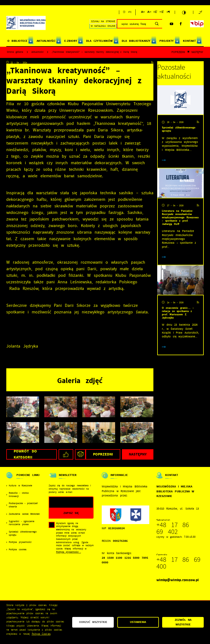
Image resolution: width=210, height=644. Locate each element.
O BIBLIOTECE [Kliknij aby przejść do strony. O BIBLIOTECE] (17, 41)
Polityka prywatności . (68, 552)
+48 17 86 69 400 (178, 563)
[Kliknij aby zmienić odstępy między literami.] (149, 13)
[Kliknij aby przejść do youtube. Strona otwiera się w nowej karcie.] (171, 24)
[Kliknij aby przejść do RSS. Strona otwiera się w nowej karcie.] (152, 62)
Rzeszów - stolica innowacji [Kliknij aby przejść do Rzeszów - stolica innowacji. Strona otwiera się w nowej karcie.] (19, 495)
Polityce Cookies (41, 634)
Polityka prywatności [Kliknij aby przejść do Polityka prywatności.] (20, 542)
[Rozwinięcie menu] (23, 479)
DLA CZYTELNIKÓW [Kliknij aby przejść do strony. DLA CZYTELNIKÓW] (99, 41)
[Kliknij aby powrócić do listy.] (188, 52)
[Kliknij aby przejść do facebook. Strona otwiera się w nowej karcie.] (181, 24)
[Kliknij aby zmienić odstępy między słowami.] (162, 13)
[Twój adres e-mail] (65, 502)
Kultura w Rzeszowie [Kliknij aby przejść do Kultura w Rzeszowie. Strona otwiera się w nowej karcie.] (20, 486)
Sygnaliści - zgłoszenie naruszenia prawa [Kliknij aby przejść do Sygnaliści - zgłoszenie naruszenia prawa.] (21, 523)
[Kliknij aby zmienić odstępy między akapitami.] (168, 13)
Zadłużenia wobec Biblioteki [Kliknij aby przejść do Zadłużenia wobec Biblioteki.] (24, 514)
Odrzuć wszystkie (93, 622)
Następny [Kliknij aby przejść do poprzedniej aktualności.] (197, 52)
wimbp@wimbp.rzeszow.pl (178, 580)
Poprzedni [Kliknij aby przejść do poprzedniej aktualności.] (178, 52)
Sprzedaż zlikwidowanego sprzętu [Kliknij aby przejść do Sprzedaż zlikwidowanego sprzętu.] (23, 533)
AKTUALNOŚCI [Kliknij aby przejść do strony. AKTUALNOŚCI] (46, 41)
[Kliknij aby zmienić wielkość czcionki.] (143, 13)
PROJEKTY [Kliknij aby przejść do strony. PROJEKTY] (167, 41)
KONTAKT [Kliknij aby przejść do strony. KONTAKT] (189, 41)
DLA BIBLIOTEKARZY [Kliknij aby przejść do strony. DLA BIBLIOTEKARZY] (136, 41)
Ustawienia (138, 622)
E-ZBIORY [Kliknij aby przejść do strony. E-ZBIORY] (71, 41)
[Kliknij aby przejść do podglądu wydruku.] (80, 455)
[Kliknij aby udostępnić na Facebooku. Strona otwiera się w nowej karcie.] (66, 455)
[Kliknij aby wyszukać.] (157, 24)
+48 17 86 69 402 (173, 528)
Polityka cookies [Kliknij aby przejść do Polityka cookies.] (18, 550)
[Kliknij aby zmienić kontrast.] (184, 12)
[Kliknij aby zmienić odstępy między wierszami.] (155, 13)
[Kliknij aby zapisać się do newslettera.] (71, 513)
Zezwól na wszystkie (183, 622)
